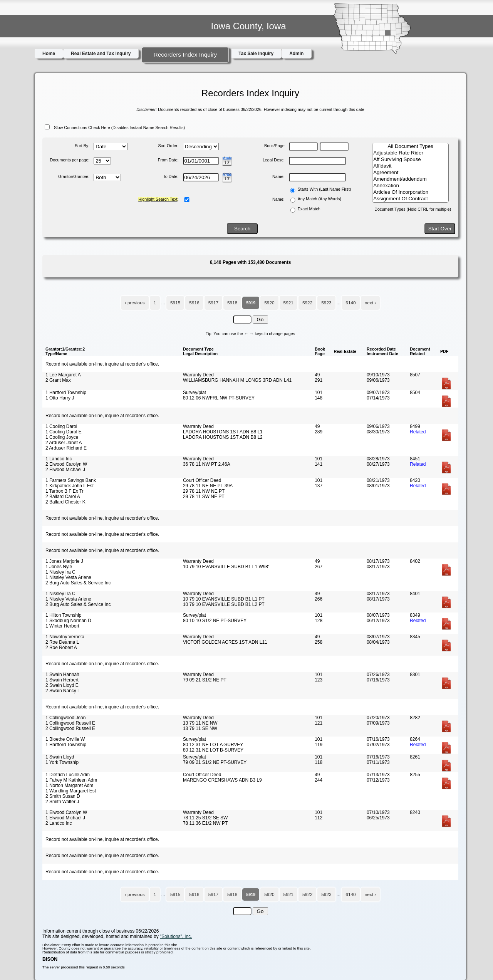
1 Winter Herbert (62, 626)
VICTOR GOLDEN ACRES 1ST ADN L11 (225, 642)
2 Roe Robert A (61, 648)
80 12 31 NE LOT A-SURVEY (213, 745)
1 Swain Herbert (62, 680)
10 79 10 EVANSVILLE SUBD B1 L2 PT (224, 604)
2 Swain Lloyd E (62, 685)
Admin (296, 54)
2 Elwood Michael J (65, 470)
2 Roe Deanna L (62, 642)
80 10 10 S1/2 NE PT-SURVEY (215, 621)
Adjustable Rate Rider (410, 153)
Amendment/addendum (410, 179)
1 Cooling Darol (61, 426)
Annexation (410, 186)
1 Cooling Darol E (64, 432)
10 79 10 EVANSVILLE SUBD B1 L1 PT (224, 599)
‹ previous (135, 303)
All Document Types (410, 147)
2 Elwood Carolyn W (66, 464)
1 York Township (62, 762)
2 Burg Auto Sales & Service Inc (78, 583)
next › (371, 303)
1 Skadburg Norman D (68, 621)
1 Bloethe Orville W (65, 739)
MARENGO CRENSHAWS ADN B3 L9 (222, 780)
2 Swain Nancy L (63, 691)
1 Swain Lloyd (60, 757)
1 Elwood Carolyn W (66, 812)
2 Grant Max (58, 380)
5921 (288, 303)
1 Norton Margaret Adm (69, 785)
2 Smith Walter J (62, 802)
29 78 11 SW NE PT (204, 497)
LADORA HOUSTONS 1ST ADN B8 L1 (223, 432)
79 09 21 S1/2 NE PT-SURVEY (215, 762)
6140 (350, 303)
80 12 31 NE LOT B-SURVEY (213, 750)
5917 (213, 303)
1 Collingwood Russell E (70, 723)
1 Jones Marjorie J (64, 561)
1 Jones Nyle (59, 567)
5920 (269, 303)
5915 (175, 303)
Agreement (410, 173)
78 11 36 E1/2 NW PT (205, 823)
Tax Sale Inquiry (256, 54)
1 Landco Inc (59, 459)
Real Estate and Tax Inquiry (101, 54)
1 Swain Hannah (62, 675)
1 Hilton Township (63, 615)
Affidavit (410, 166)
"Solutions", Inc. (176, 936)
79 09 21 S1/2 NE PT (205, 680)
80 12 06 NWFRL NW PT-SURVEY (219, 398)
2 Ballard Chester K (65, 502)
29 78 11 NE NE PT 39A (208, 486)
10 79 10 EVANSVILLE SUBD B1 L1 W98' (226, 567)
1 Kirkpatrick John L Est (70, 486)
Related (418, 432)
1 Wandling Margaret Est (71, 791)
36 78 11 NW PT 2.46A (207, 464)
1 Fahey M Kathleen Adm (71, 780)
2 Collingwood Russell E (70, 728)
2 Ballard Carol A (63, 497)
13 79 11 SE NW (200, 728)
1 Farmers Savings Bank (71, 480)
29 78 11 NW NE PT (204, 491)
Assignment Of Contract (410, 199)
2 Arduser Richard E (66, 448)
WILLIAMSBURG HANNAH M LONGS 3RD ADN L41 (237, 380)
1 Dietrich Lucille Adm (68, 775)
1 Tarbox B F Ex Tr (65, 491)
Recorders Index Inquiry (185, 55)
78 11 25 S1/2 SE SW (205, 818)
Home (49, 54)
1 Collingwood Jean (65, 718)
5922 (307, 303)
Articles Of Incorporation (410, 192)
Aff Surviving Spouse (410, 160)
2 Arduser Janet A (64, 443)
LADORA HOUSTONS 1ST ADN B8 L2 (223, 437)
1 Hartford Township (66, 393)
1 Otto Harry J (60, 398)
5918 (232, 303)
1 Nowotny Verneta (65, 637)
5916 (194, 303)
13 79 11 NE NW (200, 723)
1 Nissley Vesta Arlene (68, 577)
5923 (326, 303)
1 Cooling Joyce (62, 437)
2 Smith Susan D (63, 796)
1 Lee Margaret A (63, 375)
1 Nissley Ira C (60, 572)
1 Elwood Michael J (65, 818)
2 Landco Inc (59, 823)
